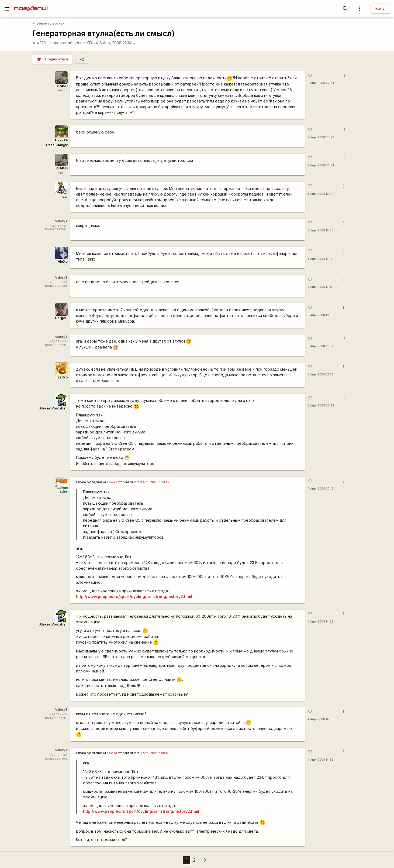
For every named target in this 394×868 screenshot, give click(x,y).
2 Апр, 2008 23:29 (321, 137)
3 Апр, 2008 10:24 (320, 194)
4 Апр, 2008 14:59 (320, 760)
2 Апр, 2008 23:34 (321, 165)
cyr (65, 197)
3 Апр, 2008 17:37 (320, 287)
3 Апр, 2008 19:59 (320, 315)
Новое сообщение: (68, 43)
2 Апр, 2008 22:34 (321, 83)
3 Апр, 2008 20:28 (321, 346)
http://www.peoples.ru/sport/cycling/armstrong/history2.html (134, 597)
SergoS (61, 318)
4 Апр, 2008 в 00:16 (154, 753)
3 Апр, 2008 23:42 (321, 406)
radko (63, 377)
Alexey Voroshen (53, 408)
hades (63, 491)
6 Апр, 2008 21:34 (117, 43)
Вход (381, 8)
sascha (112, 753)
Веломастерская (48, 23)
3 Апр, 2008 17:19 (320, 259)
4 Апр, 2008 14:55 (320, 719)
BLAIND (62, 86)
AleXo (63, 262)
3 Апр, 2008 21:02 (320, 375)
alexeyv (112, 482)
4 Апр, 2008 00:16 (320, 489)
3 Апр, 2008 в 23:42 (155, 482)
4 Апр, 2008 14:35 (320, 622)
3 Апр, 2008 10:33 (320, 230)
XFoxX (92, 43)
